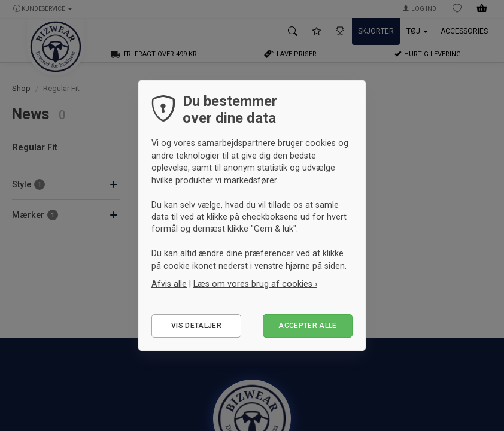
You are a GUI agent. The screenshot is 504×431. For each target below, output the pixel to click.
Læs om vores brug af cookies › (255, 284)
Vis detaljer (196, 326)
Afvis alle (169, 284)
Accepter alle (308, 326)
